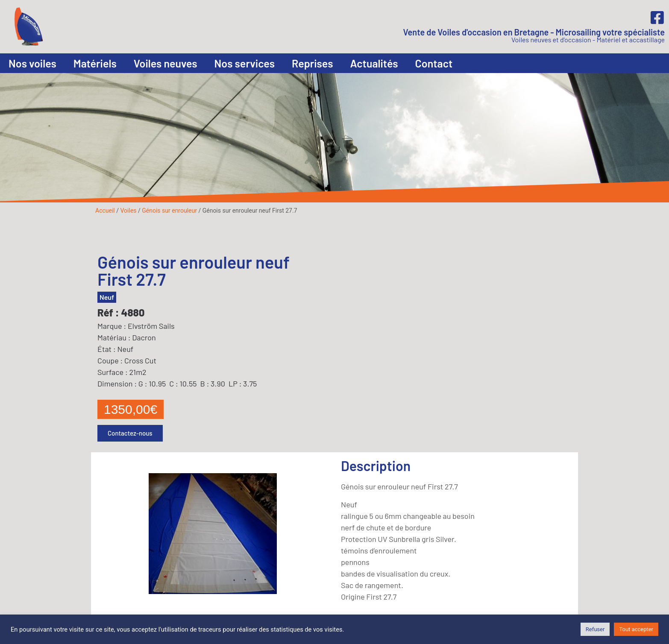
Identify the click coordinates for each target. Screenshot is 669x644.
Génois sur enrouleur (169, 211)
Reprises (312, 63)
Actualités (374, 63)
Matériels (95, 63)
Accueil (105, 211)
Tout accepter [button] (636, 629)
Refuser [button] (595, 629)
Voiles (128, 211)
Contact (434, 63)
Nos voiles (32, 63)
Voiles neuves (166, 63)
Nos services (245, 63)
